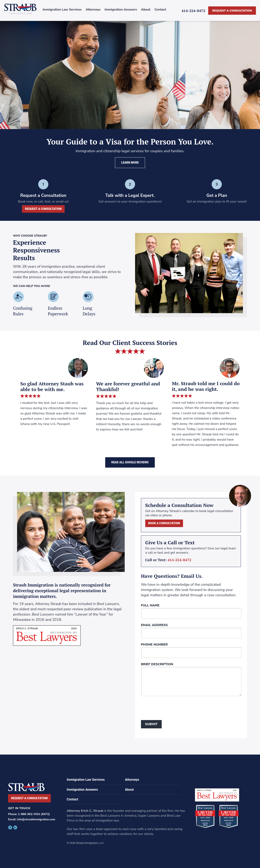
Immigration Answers (121, 10)
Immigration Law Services (62, 10)
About (146, 10)
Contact (160, 10)
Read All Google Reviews (130, 462)
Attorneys (93, 10)
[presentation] (172, 709)
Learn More (130, 163)
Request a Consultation (232, 10)
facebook (10, 827)
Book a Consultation (164, 523)
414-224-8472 (193, 10)
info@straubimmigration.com (36, 819)
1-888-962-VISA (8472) (34, 814)
